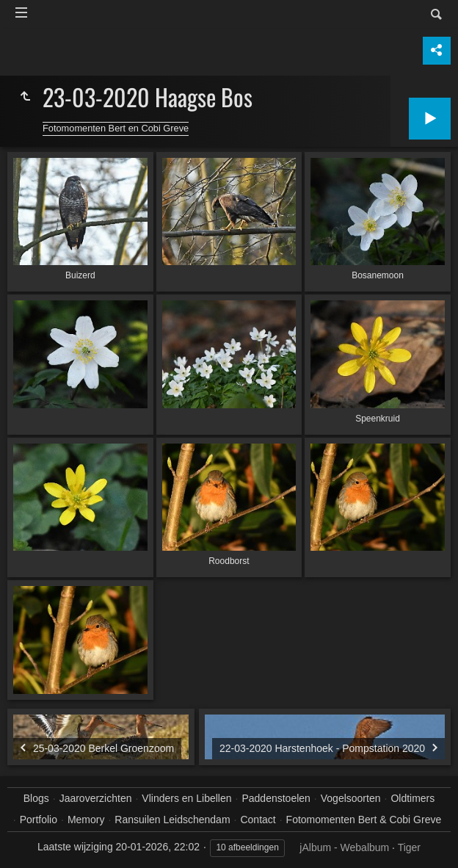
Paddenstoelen (276, 798)
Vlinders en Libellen (186, 798)
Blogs (36, 798)
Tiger (409, 847)
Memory (86, 820)
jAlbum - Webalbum (344, 847)
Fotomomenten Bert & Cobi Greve (364, 820)
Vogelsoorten (351, 798)
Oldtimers (412, 798)
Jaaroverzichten (96, 798)
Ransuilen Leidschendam (172, 820)
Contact (258, 820)
